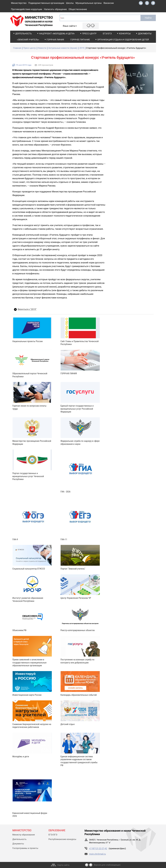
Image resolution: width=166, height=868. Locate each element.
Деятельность (24, 34)
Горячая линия (55, 40)
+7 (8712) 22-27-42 (98, 849)
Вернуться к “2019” (27, 309)
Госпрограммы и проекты (25, 848)
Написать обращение (55, 9)
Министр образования (24, 835)
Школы (70, 3)
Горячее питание (80, 40)
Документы (145, 34)
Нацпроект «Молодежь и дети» (57, 34)
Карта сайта (63, 865)
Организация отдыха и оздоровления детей (123, 40)
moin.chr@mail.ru (98, 854)
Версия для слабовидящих (107, 865)
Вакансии (109, 3)
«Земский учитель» (28, 40)
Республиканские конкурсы (62, 839)
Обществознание (78, 9)
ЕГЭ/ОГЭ (107, 34)
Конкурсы (125, 34)
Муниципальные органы (89, 3)
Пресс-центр (89, 34)
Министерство (19, 3)
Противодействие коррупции (27, 9)
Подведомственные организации (46, 3)
